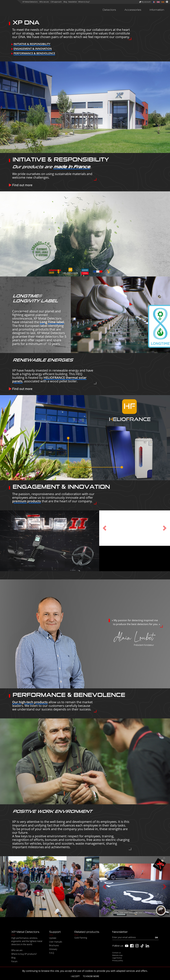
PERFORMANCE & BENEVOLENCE (34, 53)
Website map (117, 955)
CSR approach (56, 2)
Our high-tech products (30, 702)
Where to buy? (84, 2)
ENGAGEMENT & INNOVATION (33, 49)
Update (53, 938)
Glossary (53, 949)
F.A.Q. (52, 953)
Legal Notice (117, 958)
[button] (105, 528)
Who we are (44, 2)
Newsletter (73, 2)
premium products (27, 501)
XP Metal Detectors (30, 2)
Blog (65, 2)
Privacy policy (118, 960)
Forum (14, 961)
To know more (91, 976)
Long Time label (52, 322)
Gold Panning (81, 938)
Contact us (116, 953)
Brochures (54, 945)
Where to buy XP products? (24, 954)
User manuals (56, 942)
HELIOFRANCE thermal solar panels (49, 379)
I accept (75, 976)
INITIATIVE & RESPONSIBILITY (32, 44)
